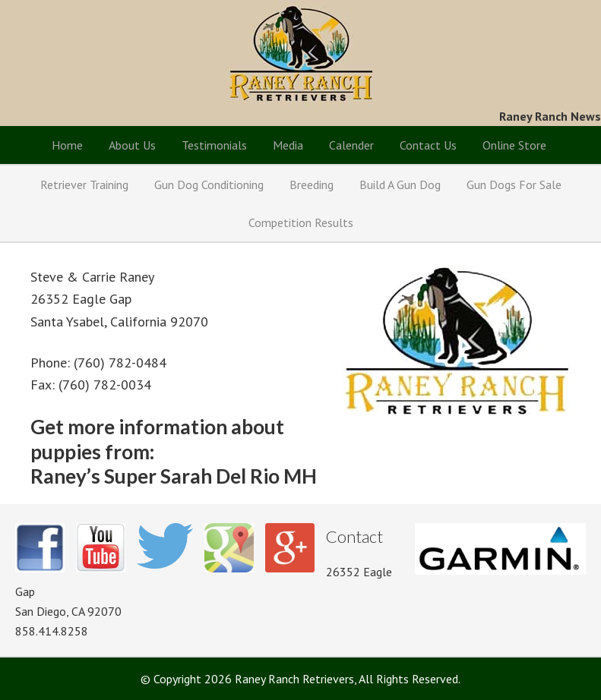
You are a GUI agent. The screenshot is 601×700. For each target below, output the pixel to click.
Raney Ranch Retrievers (300, 53)
